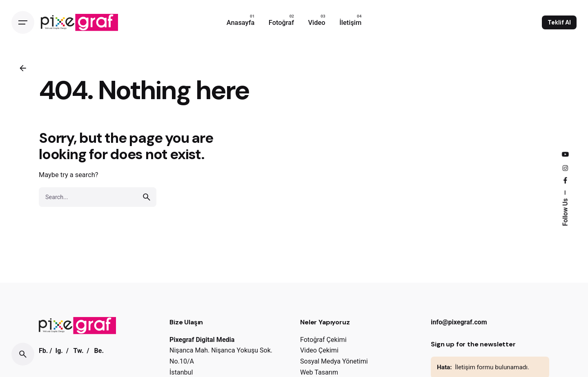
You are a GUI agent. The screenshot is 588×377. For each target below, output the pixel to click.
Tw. (79, 351)
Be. (99, 351)
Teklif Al (559, 22)
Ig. (59, 351)
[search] (147, 197)
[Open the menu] (23, 22)
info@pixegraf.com (459, 322)
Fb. (43, 351)
